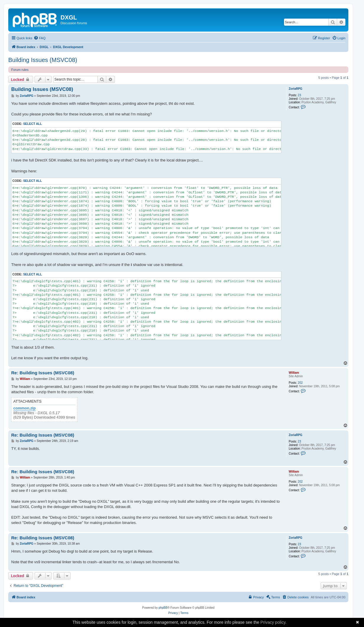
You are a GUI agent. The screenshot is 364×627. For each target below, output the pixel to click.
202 (300, 383)
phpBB (163, 608)
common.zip (25, 408)
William (294, 373)
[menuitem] (40, 38)
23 (299, 95)
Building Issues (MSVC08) (43, 60)
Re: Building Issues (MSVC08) (43, 373)
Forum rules (20, 70)
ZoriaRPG (296, 89)
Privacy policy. (273, 622)
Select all (32, 124)
